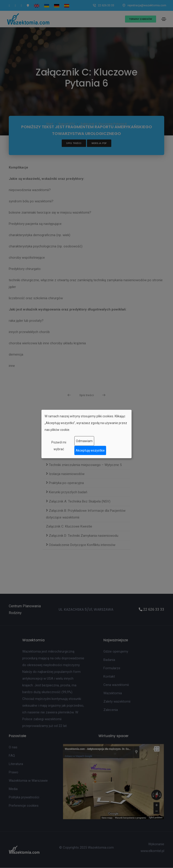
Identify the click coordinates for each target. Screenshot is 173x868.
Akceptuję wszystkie (90, 450)
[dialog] (86, 434)
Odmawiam (84, 441)
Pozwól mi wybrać (59, 445)
